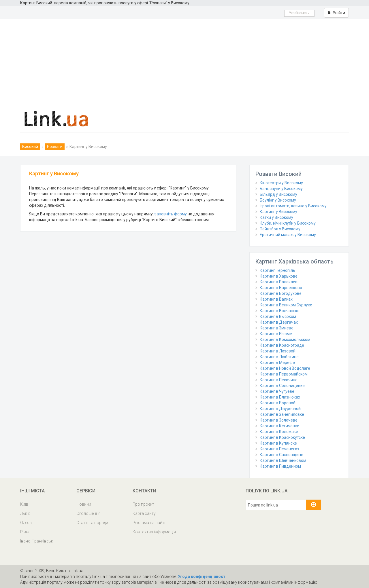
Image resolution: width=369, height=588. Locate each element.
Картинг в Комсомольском (285, 339)
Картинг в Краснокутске (282, 437)
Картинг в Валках (276, 299)
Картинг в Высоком (278, 316)
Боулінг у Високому (278, 200)
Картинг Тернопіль (277, 270)
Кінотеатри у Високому (281, 183)
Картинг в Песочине (279, 380)
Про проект (143, 504)
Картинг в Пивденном (280, 466)
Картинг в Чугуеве (277, 391)
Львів (25, 513)
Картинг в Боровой (278, 403)
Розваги (55, 147)
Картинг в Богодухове (281, 293)
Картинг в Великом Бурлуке (286, 305)
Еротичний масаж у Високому (288, 235)
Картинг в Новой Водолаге (285, 368)
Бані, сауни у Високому (281, 189)
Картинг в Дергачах (279, 322)
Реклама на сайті (149, 523)
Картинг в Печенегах (279, 449)
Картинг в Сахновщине (282, 455)
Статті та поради (92, 523)
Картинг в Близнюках (280, 397)
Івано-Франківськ (37, 541)
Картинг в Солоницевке (282, 386)
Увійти (336, 13)
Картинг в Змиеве (277, 328)
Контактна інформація (154, 532)
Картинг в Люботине (279, 357)
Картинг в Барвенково (281, 288)
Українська (299, 13)
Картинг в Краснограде (282, 345)
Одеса (26, 523)
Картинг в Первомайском (284, 374)
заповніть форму (171, 214)
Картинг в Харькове (279, 276)
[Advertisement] (184, 62)
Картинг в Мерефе (277, 363)
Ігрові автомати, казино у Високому (293, 206)
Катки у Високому (276, 217)
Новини (84, 504)
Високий (30, 147)
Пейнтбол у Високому (280, 229)
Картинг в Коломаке (279, 432)
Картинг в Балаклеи (279, 282)
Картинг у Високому (278, 212)
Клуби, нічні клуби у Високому (288, 223)
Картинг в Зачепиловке (282, 414)
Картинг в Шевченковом (283, 460)
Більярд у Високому (278, 194)
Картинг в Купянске (278, 443)
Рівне (25, 532)
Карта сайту (144, 513)
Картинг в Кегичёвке (279, 426)
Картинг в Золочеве (279, 420)
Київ (24, 504)
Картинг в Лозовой (278, 351)
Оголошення (89, 513)
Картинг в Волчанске (280, 311)
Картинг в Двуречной (280, 409)
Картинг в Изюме (276, 334)
